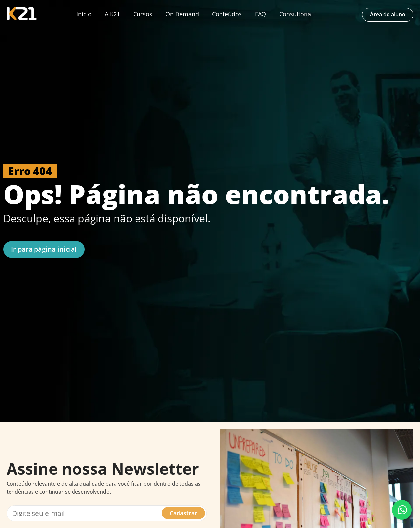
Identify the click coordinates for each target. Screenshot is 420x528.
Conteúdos (227, 14)
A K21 (112, 14)
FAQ (261, 14)
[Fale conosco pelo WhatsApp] (402, 510)
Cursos (143, 14)
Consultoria (295, 14)
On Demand (182, 14)
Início (84, 14)
